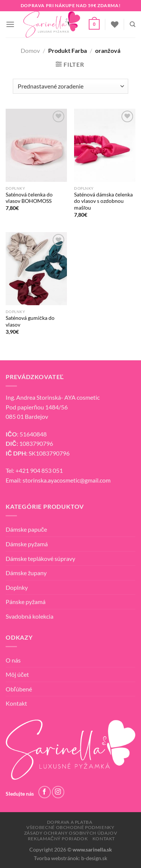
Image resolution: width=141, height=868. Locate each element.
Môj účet (17, 674)
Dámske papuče (26, 529)
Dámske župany (26, 573)
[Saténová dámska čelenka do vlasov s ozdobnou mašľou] (105, 145)
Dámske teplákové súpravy (40, 558)
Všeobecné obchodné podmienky (70, 827)
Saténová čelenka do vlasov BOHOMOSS (29, 198)
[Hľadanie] (133, 24)
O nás (13, 660)
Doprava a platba (70, 822)
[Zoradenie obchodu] (70, 86)
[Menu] (10, 24)
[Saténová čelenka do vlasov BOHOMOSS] (36, 145)
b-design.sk (94, 858)
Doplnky (17, 587)
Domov (30, 50)
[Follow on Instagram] (58, 792)
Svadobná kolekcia (30, 616)
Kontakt (16, 703)
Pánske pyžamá (26, 602)
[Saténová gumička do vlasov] (36, 269)
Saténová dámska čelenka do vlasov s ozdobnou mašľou (103, 201)
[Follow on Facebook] (45, 792)
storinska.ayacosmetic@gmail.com (67, 480)
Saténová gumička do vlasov (30, 321)
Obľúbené (19, 689)
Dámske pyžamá (27, 544)
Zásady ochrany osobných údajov (70, 833)
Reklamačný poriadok (58, 839)
